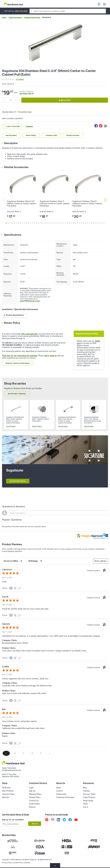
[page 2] (15, 753)
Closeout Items (8, 794)
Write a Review (100, 561)
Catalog (86, 791)
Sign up (35, 824)
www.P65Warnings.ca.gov (30, 301)
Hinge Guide (88, 801)
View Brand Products (18, 481)
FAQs (85, 804)
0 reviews (20, 79)
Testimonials (61, 794)
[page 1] (6, 753)
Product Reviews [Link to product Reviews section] (73, 135)
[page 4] (32, 753)
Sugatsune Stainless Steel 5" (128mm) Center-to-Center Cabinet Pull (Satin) (87, 204)
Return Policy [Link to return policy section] (31, 135)
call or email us (50, 356)
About (59, 788)
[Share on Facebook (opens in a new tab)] (11, 589)
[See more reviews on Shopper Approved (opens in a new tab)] (19, 588)
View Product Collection (17, 394)
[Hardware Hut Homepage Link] (14, 4)
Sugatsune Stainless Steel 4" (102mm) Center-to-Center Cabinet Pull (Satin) (54, 204)
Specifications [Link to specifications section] (11, 135)
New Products (8, 791)
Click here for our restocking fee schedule (20, 356)
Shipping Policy (35, 794)
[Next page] (49, 753)
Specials (5, 797)
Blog (85, 788)
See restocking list (29, 334)
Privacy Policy (7, 862)
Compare (28, 126)
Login (31, 788)
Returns (32, 807)
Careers (59, 791)
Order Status (34, 804)
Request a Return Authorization (18, 363)
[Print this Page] (105, 126)
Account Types (89, 794)
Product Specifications (15, 315)
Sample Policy (35, 797)
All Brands (6, 788)
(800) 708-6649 (21, 11)
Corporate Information (65, 797)
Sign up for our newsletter (13, 820)
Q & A (86, 807)
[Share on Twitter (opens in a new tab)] (15, 588)
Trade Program (89, 797)
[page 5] (41, 753)
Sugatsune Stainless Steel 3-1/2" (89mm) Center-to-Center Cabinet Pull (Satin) (21, 204)
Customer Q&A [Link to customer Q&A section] (51, 135)
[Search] (68, 11)
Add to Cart (65, 100)
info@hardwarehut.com (12, 770)
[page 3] (24, 753)
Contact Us (34, 801)
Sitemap (27, 862)
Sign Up (32, 791)
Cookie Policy (18, 862)
